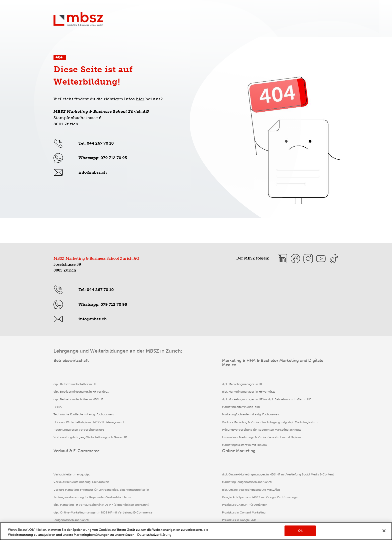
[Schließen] (384, 531)
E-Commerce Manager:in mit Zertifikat (225, 483)
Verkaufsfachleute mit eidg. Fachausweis (226, 392)
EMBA (58, 407)
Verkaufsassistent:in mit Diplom (219, 468)
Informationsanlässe (307, 10)
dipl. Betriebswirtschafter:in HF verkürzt (81, 392)
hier (140, 99)
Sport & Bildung (262, 10)
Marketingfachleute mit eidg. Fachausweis (154, 422)
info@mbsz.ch (93, 172)
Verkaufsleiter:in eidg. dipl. (216, 384)
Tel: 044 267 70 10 (96, 143)
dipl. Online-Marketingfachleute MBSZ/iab (299, 407)
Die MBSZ (330, 21)
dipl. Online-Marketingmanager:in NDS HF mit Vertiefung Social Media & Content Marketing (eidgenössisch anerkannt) (301, 392)
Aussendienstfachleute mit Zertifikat (222, 475)
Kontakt (222, 10)
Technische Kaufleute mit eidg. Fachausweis (84, 414)
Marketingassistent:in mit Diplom (148, 475)
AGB (183, 519)
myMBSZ (332, 10)
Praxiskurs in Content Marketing (291, 437)
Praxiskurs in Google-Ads (287, 445)
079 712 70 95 (114, 158)
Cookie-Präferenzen (226, 519)
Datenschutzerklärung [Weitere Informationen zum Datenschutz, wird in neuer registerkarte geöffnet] (154, 535)
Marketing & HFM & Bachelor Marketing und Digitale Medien (155, 363)
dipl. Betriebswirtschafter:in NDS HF (78, 399)
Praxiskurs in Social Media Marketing (294, 460)
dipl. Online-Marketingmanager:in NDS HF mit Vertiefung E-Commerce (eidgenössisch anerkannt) (229, 453)
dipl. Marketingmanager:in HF (146, 384)
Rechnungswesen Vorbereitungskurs (79, 437)
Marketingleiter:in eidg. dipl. (145, 414)
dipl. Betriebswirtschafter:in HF (75, 384)
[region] (196, 531)
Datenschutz (105, 519)
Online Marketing (297, 21)
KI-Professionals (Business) (288, 452)
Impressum (62, 519)
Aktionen (241, 10)
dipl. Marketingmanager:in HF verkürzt (152, 392)
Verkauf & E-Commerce (251, 21)
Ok (300, 531)
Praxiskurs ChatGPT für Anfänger (292, 430)
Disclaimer (147, 519)
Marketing (212, 21)
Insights (284, 10)
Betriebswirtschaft (178, 21)
